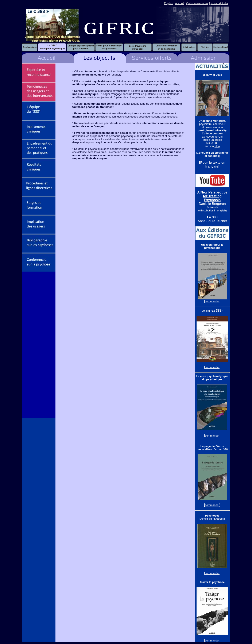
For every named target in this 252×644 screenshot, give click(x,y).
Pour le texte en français (213, 164)
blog (217, 146)
